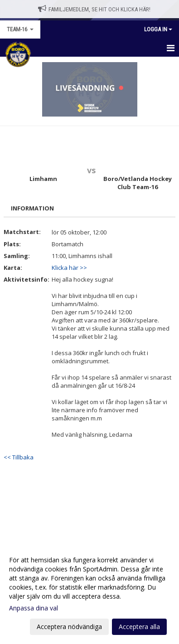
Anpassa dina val (34, 608)
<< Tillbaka (19, 457)
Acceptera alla (139, 627)
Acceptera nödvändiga (69, 627)
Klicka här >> (69, 268)
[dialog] (89, 593)
